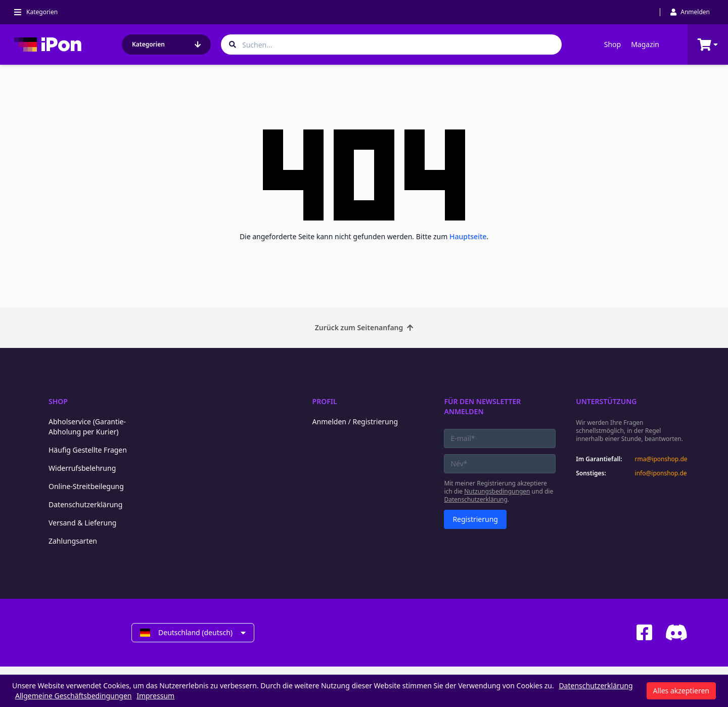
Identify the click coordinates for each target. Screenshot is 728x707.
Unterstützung (606, 401)
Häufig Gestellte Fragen (88, 450)
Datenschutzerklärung (85, 504)
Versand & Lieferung (82, 523)
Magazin (645, 44)
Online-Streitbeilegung (86, 486)
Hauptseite (468, 236)
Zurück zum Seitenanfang (364, 327)
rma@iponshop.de (661, 459)
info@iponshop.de (661, 473)
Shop (612, 44)
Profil (325, 401)
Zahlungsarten (73, 541)
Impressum (155, 696)
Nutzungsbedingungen (497, 491)
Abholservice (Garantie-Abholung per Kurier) (87, 427)
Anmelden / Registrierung (355, 422)
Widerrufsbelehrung (82, 468)
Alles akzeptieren (681, 691)
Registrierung (475, 519)
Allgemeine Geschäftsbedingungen (74, 696)
